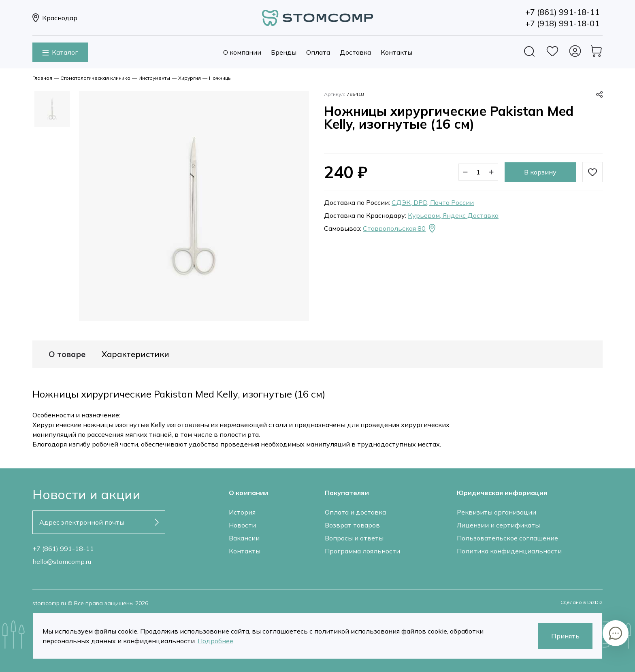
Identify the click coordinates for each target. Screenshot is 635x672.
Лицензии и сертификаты (498, 525)
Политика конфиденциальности (509, 551)
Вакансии (244, 538)
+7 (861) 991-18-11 (63, 549)
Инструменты (154, 78)
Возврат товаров (352, 525)
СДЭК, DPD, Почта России (433, 202)
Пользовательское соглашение (507, 538)
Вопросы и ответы (354, 538)
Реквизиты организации (496, 512)
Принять (565, 636)
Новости (242, 525)
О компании (242, 52)
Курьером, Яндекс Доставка (453, 215)
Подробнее (215, 641)
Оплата (318, 52)
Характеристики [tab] (135, 354)
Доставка (355, 52)
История (242, 512)
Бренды (284, 52)
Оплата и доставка (355, 512)
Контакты (396, 52)
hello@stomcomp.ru (62, 561)
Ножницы (220, 78)
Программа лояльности (362, 551)
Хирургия (190, 78)
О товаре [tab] (67, 354)
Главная (42, 78)
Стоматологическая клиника (95, 78)
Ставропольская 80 (400, 228)
